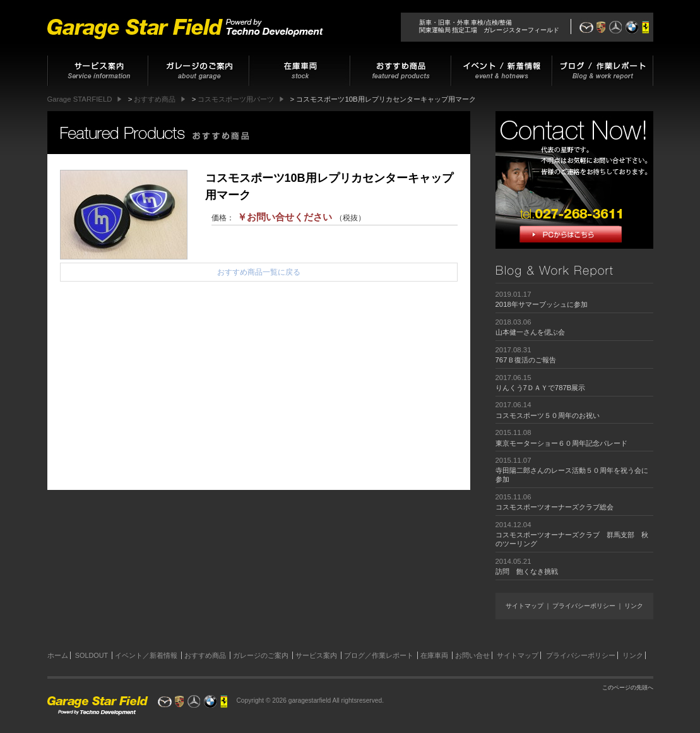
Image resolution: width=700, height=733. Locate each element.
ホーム (58, 655)
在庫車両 (434, 655)
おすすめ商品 (205, 655)
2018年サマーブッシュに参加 (542, 304)
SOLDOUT (92, 655)
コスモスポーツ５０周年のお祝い (548, 415)
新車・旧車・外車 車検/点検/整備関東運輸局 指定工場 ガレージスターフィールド (489, 26)
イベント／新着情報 (146, 655)
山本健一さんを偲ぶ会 (530, 332)
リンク (634, 606)
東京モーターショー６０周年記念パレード (561, 443)
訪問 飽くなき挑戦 (527, 571)
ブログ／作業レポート (379, 655)
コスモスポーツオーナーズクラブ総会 (555, 507)
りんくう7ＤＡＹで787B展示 (541, 388)
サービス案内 (316, 655)
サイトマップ (525, 606)
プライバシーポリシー (584, 606)
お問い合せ (472, 655)
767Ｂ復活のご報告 (526, 360)
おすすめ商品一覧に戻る (259, 272)
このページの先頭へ (628, 688)
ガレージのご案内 (261, 655)
